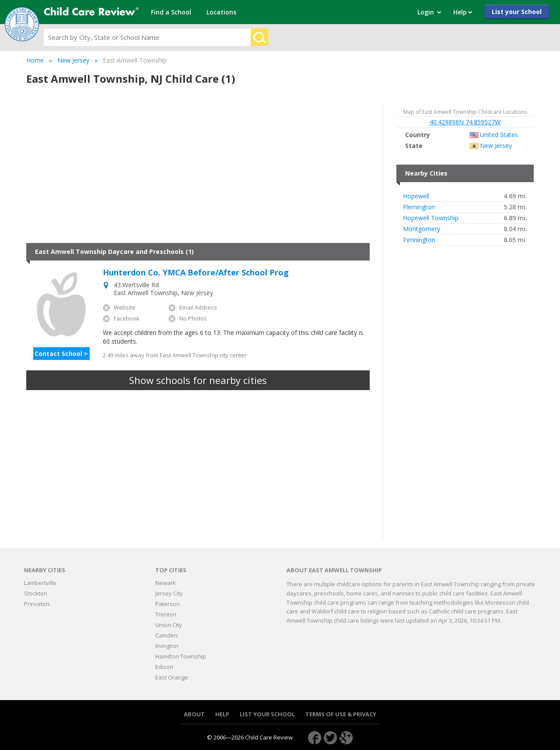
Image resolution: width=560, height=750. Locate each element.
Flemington (419, 207)
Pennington (419, 240)
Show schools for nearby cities (198, 380)
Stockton (36, 593)
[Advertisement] (198, 173)
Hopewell (416, 196)
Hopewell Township (431, 218)
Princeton (37, 604)
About (194, 714)
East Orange (172, 677)
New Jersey (73, 60)
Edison (164, 667)
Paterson (168, 604)
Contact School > (61, 354)
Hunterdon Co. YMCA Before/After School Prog (196, 273)
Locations (221, 12)
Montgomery (422, 229)
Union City (169, 625)
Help (222, 714)
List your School (517, 12)
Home (35, 60)
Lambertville (40, 583)
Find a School (171, 12)
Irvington (167, 646)
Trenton (166, 614)
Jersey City (169, 593)
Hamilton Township (181, 656)
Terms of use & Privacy (341, 714)
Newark (166, 583)
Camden (166, 635)
